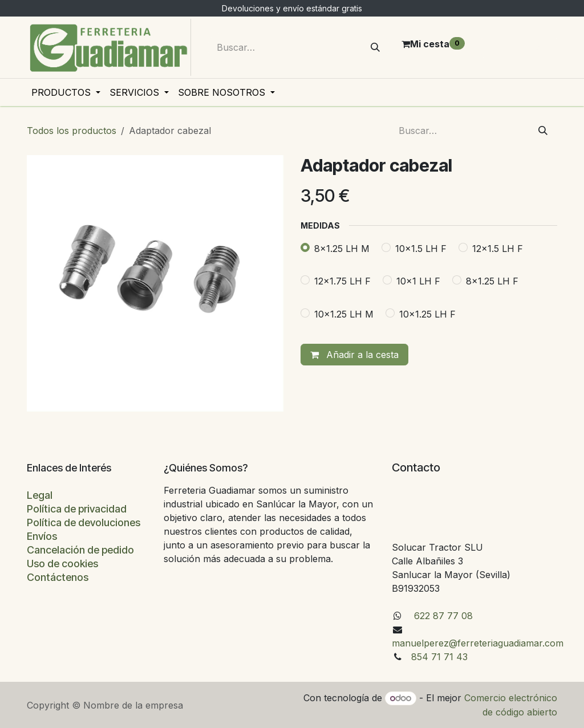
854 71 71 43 (439, 657)
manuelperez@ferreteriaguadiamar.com (478, 643)
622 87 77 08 (442, 616)
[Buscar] (375, 47)
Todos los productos (72, 131)
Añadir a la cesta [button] (354, 355)
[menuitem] (66, 92)
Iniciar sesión (519, 47)
